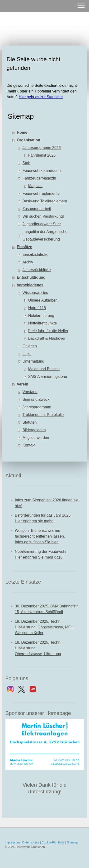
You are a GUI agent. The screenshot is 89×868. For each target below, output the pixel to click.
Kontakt (29, 445)
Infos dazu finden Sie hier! (37, 542)
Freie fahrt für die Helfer (48, 331)
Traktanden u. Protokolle (43, 415)
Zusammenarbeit (37, 209)
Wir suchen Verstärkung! (43, 216)
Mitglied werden (36, 438)
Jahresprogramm (37, 407)
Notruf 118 (37, 308)
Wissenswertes (35, 293)
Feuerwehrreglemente (41, 193)
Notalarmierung (41, 316)
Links (27, 354)
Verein (23, 384)
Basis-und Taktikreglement (45, 201)
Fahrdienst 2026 (42, 155)
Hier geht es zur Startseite (41, 97)
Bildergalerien (34, 430)
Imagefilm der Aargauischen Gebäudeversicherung (46, 235)
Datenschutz (31, 842)
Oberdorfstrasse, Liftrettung (38, 654)
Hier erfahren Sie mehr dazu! (39, 557)
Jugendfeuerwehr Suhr (42, 224)
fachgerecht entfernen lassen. (40, 536)
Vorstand (30, 392)
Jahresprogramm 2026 (42, 148)
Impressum (12, 842)
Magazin (35, 186)
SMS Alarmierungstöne (48, 377)
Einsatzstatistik (35, 254)
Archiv (28, 262)
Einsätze (25, 247)
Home (22, 132)
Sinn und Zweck (36, 399)
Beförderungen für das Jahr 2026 (43, 515)
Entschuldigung (31, 277)
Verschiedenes (30, 285)
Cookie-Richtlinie (53, 842)
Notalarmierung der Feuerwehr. (41, 552)
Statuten (30, 422)
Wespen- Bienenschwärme (38, 531)
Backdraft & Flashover (47, 338)
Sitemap (73, 842)
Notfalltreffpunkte (43, 323)
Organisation (29, 140)
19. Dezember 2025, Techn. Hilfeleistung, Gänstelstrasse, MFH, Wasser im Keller (45, 627)
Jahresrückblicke (37, 270)
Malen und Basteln (44, 369)
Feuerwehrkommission (42, 171)
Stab (26, 163)
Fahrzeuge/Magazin (39, 178)
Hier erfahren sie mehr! (34, 521)
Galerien (30, 346)
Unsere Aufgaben (43, 300)
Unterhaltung (33, 361)
